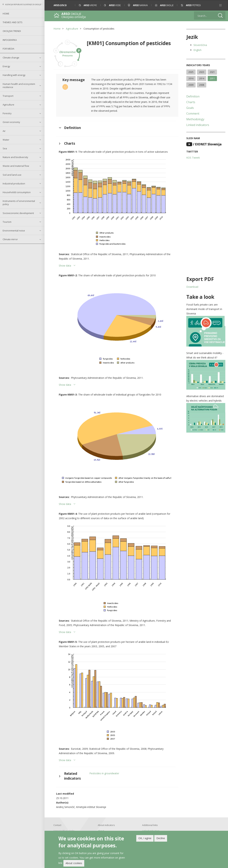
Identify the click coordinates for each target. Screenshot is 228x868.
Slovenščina (200, 45)
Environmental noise (14, 231)
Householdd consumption (17, 192)
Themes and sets (13, 22)
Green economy (11, 122)
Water (6, 140)
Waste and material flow (16, 166)
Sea (5, 148)
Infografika (10, 40)
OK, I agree (145, 838)
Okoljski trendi (12, 31)
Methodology (195, 119)
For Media (8, 49)
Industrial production (14, 184)
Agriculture (8, 105)
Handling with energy (14, 75)
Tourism (7, 222)
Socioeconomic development (18, 213)
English (197, 50)
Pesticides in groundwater (104, 773)
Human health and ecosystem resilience (19, 86)
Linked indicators (198, 125)
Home (6, 14)
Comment (193, 113)
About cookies (74, 863)
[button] (220, 5)
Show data (65, 266)
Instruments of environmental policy (19, 203)
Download (192, 287)
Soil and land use (12, 175)
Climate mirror (10, 239)
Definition (193, 96)
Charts (191, 102)
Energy (6, 66)
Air (4, 131)
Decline (161, 838)
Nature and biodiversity (15, 157)
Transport (8, 96)
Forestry (7, 113)
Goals (190, 108)
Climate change (11, 58)
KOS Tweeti (193, 158)
